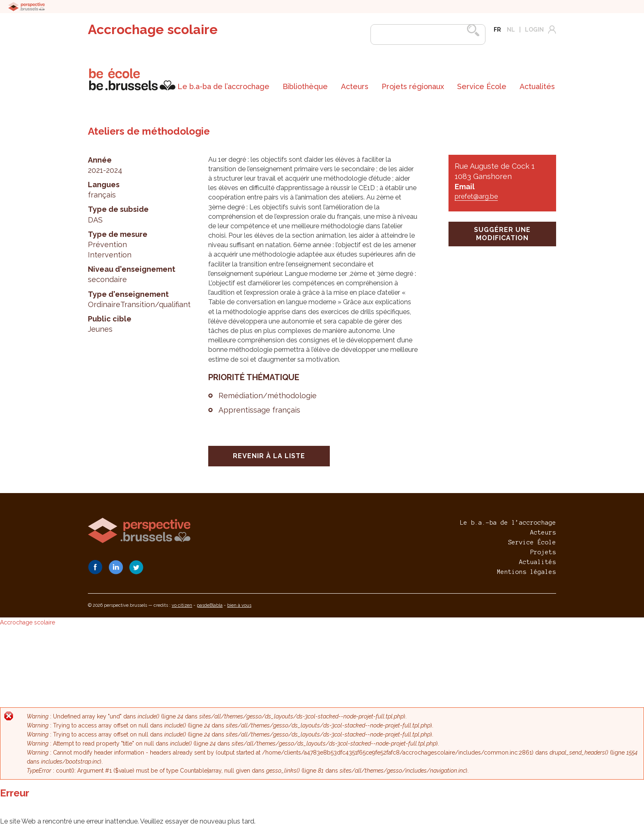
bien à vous (239, 605)
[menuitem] (223, 87)
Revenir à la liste (269, 456)
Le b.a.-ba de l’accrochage (508, 523)
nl (511, 30)
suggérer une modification (502, 234)
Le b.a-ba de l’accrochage (223, 86)
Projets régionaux (413, 86)
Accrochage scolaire (153, 29)
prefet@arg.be (476, 196)
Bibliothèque (305, 86)
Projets (543, 552)
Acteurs (355, 86)
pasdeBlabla (210, 605)
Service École (482, 86)
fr (497, 30)
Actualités (537, 86)
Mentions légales (527, 572)
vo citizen (182, 605)
